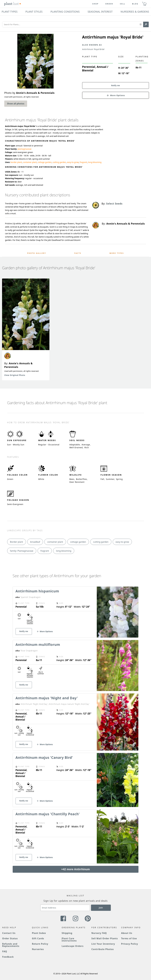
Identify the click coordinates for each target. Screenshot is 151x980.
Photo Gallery (37, 253)
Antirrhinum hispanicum (37, 591)
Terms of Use (129, 938)
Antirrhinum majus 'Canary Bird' (44, 757)
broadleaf (35, 542)
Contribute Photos (103, 949)
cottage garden (45, 162)
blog (135, 4)
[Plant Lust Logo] (13, 4)
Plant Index (39, 933)
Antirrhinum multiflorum (38, 644)
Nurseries (38, 949)
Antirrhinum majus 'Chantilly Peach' (48, 814)
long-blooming (95, 162)
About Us (127, 933)
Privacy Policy (130, 944)
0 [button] (145, 3)
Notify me (115, 85)
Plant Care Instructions (69, 940)
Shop (95, 4)
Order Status (10, 938)
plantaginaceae (25, 149)
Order (109, 4)
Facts (78, 253)
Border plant (17, 542)
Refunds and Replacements (11, 945)
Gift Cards (38, 938)
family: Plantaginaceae (22, 551)
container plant (30, 162)
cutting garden (59, 162)
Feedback (8, 957)
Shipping (67, 933)
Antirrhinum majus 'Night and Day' (47, 698)
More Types (117, 253)
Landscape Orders (73, 946)
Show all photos (16, 104)
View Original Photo (15, 375)
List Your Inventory (103, 944)
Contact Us (9, 933)
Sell (123, 4)
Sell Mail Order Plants (105, 938)
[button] (141, 25)
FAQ (5, 951)
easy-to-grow (73, 162)
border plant (16, 162)
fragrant (83, 162)
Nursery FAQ (99, 933)
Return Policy (40, 944)
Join (101, 908)
